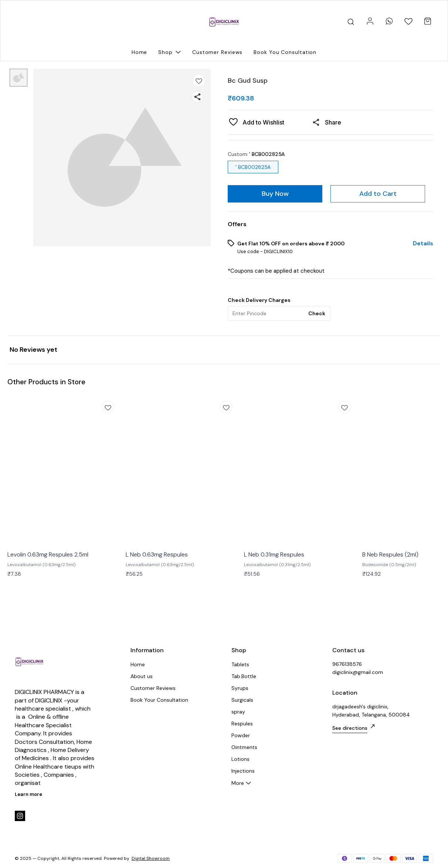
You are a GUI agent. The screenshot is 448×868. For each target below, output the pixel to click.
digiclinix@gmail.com (358, 672)
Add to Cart (378, 194)
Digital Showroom (151, 858)
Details (423, 244)
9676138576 (347, 664)
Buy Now (275, 194)
